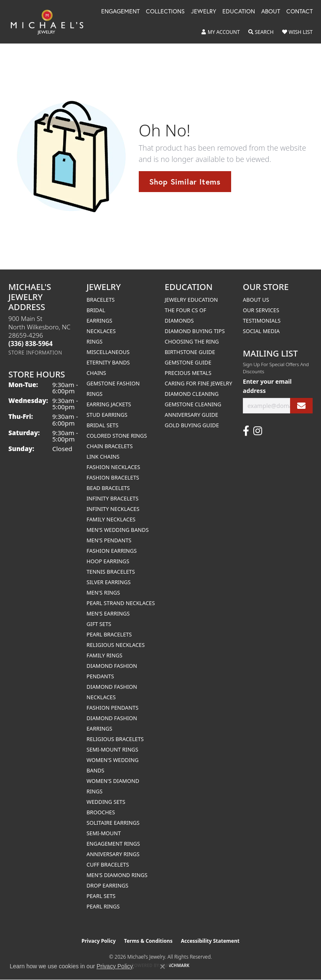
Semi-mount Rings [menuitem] (112, 749)
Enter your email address (267, 386)
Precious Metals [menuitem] (188, 373)
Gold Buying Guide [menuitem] (192, 425)
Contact (299, 12)
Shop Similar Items (185, 182)
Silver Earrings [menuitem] (109, 582)
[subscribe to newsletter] (301, 406)
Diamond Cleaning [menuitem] (192, 394)
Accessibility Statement (210, 941)
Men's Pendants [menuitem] (109, 540)
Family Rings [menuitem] (104, 655)
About (271, 12)
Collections (165, 12)
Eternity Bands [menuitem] (108, 362)
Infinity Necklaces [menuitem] (113, 509)
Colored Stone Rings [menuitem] (117, 436)
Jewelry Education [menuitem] (191, 300)
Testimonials (262, 321)
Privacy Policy (99, 941)
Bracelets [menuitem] (101, 300)
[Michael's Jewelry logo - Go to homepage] (51, 22)
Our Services (261, 310)
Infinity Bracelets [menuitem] (112, 498)
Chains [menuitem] (96, 373)
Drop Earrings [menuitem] (107, 885)
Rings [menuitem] (94, 341)
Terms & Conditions (148, 941)
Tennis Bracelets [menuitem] (111, 572)
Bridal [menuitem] (96, 310)
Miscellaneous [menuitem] (108, 352)
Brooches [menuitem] (101, 812)
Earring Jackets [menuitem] (109, 404)
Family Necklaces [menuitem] (111, 519)
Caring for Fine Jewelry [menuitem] (199, 383)
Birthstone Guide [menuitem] (190, 352)
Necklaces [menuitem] (101, 331)
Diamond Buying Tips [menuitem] (195, 331)
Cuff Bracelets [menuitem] (108, 865)
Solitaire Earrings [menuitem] (113, 823)
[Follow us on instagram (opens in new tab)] (258, 431)
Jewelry (204, 12)
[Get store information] (35, 353)
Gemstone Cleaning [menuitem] (193, 404)
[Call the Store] (31, 344)
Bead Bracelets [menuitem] (108, 488)
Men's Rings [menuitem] (103, 593)
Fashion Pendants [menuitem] (112, 708)
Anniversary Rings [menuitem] (113, 854)
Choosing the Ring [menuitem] (192, 341)
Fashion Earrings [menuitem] (112, 551)
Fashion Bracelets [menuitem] (113, 477)
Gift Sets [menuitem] (99, 624)
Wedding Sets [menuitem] (106, 802)
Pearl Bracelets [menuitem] (109, 634)
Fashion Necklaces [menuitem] (113, 467)
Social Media (261, 331)
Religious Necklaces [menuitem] (116, 645)
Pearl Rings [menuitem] (103, 906)
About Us (256, 300)
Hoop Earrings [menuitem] (108, 561)
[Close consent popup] (163, 967)
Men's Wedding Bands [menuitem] (118, 530)
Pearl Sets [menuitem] (101, 896)
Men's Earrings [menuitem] (108, 613)
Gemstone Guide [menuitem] (188, 362)
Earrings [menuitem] (99, 321)
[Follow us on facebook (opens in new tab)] (246, 431)
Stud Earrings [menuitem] (107, 415)
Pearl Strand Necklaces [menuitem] (121, 603)
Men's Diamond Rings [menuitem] (117, 875)
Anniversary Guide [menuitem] (191, 415)
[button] (221, 32)
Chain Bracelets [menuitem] (110, 446)
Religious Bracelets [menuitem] (115, 739)
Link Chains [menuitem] (103, 457)
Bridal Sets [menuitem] (102, 425)
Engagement (120, 12)
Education (239, 12)
